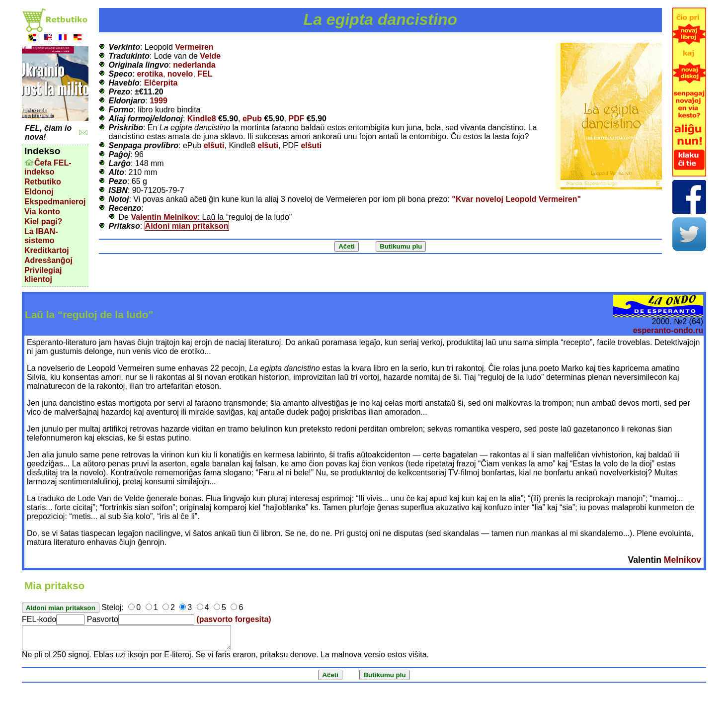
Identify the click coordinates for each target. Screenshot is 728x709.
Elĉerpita (161, 83)
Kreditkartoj (47, 250)
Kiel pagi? (43, 222)
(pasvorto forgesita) (234, 619)
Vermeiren (194, 47)
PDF (296, 119)
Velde (210, 56)
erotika (150, 74)
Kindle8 (202, 119)
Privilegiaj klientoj (43, 275)
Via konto (42, 212)
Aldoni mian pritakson (187, 226)
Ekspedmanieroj (55, 202)
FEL (205, 74)
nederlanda (194, 65)
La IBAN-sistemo (41, 236)
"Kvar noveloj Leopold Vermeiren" (516, 199)
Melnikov (683, 560)
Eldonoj (39, 192)
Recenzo (125, 208)
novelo (180, 74)
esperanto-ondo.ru (668, 330)
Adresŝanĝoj (48, 260)
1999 (159, 101)
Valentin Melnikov (164, 217)
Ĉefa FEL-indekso (48, 167)
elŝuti (214, 145)
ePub (252, 119)
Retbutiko (43, 182)
